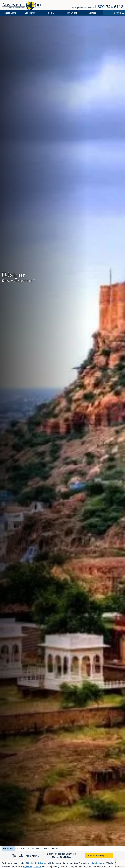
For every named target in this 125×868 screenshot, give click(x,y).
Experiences (31, 13)
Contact (92, 13)
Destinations (10, 13)
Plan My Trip (72, 13)
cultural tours (96, 863)
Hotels (55, 849)
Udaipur (31, 863)
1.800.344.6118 (109, 7)
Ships (46, 849)
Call (62, 857)
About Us (51, 13)
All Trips (21, 849)
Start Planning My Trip (98, 855)
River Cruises (34, 849)
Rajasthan (8, 849)
